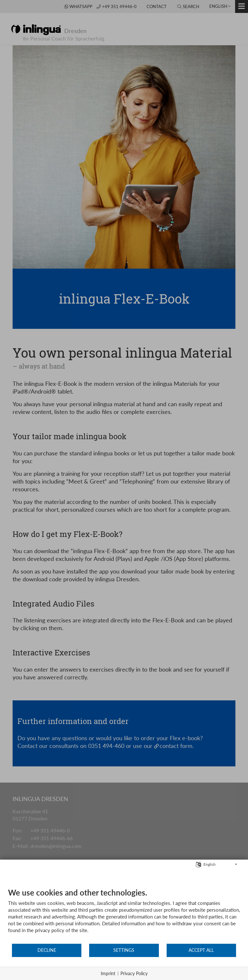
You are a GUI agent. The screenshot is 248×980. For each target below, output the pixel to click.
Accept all (201, 950)
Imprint (108, 973)
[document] (124, 915)
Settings (124, 950)
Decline (47, 950)
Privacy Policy (134, 973)
